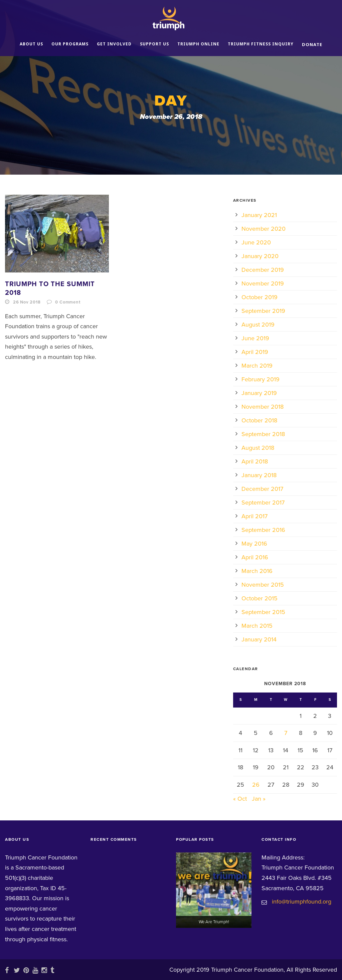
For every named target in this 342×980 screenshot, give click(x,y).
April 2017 (254, 516)
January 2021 (259, 215)
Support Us (154, 44)
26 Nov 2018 (27, 302)
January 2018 (259, 475)
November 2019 (263, 283)
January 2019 (259, 393)
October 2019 (260, 297)
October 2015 (260, 598)
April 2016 (255, 557)
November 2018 (263, 407)
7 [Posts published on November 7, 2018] (286, 733)
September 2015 (263, 612)
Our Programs (70, 44)
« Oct (240, 799)
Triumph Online (198, 44)
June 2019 (255, 338)
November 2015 (263, 585)
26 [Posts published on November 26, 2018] (256, 785)
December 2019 (263, 270)
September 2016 (263, 530)
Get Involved (114, 44)
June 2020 (256, 242)
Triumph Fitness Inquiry (261, 44)
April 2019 (255, 352)
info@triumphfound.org (302, 902)
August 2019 (258, 325)
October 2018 (259, 420)
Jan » (259, 799)
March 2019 (257, 366)
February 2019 (261, 379)
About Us (31, 44)
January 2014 (259, 639)
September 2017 (263, 503)
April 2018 (255, 461)
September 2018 (263, 434)
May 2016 (254, 544)
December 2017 (262, 489)
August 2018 (258, 448)
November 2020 (264, 229)
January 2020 (260, 256)
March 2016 (257, 571)
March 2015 (257, 626)
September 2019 (263, 311)
